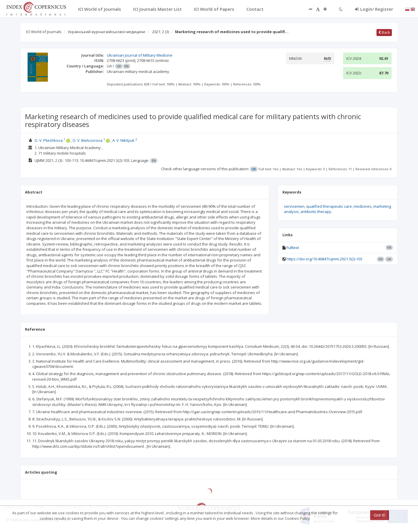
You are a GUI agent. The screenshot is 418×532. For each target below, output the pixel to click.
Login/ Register (374, 9)
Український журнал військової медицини (106, 32)
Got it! (380, 515)
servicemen (294, 206)
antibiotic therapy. (316, 212)
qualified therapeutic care (329, 206)
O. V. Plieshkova (49, 140)
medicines (363, 206)
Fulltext (293, 248)
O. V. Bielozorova (88, 140)
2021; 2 (161, 32)
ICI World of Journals (44, 32)
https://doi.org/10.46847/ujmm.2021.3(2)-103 (324, 259)
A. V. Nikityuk (123, 140)
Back (384, 32)
